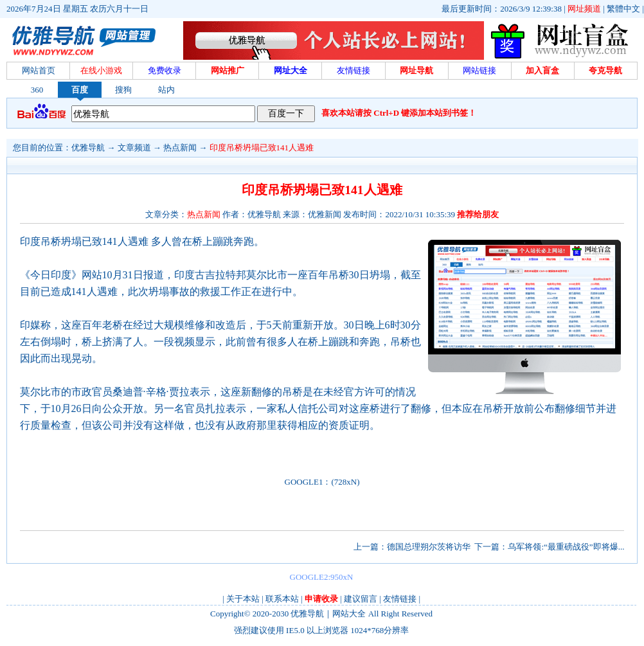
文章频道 (134, 148)
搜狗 (123, 90)
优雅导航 (88, 148)
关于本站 (243, 599)
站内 (166, 90)
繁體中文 (623, 9)
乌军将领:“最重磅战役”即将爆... (566, 547)
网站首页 (39, 70)
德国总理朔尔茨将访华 (429, 547)
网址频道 (584, 9)
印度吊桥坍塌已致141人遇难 (262, 148)
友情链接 (400, 599)
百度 (80, 90)
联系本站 (282, 599)
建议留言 (361, 599)
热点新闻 (180, 148)
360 (37, 90)
